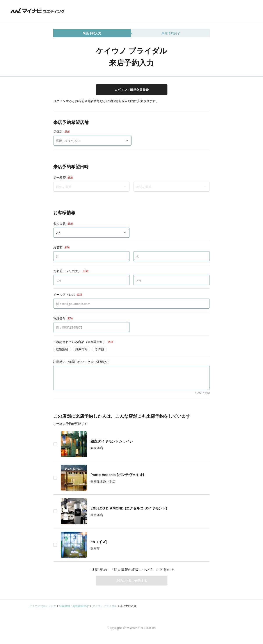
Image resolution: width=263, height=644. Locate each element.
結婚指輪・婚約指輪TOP (74, 606)
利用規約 (100, 570)
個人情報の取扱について (133, 570)
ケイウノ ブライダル (105, 606)
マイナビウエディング (43, 606)
